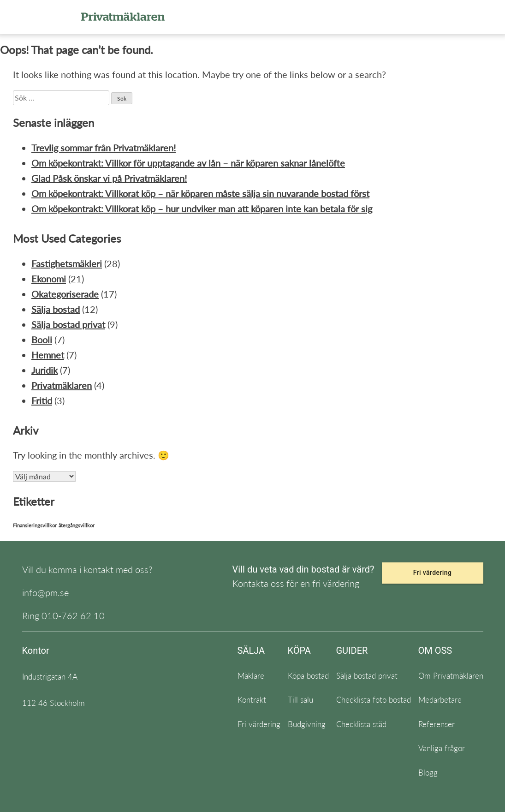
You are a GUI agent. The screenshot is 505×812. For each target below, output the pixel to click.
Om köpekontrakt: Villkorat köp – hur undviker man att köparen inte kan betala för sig (202, 209)
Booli (42, 340)
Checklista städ (361, 724)
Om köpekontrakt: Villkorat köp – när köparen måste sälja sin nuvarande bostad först (200, 193)
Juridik (45, 370)
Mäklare (251, 676)
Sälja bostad (56, 309)
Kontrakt (252, 700)
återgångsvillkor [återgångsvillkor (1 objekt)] (77, 525)
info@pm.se (45, 592)
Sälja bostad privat (68, 324)
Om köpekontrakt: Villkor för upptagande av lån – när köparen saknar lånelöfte (188, 163)
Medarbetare (440, 700)
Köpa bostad (308, 676)
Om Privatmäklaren (451, 676)
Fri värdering (433, 573)
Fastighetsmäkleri (67, 263)
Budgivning (307, 724)
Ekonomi (49, 279)
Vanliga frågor (442, 748)
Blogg (428, 773)
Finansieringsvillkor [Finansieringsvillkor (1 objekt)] (35, 525)
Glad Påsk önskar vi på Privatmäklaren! (109, 178)
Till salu (300, 700)
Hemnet (48, 355)
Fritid (42, 400)
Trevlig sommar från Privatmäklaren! (104, 148)
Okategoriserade (65, 294)
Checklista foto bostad (374, 700)
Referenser (437, 724)
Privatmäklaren (62, 385)
